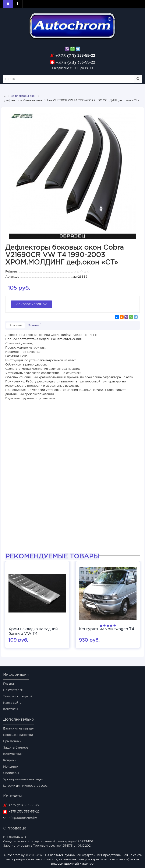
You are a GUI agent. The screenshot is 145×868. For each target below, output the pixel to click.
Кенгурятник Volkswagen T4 (107, 629)
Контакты (10, 709)
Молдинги (11, 767)
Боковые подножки (18, 735)
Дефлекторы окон (23, 96)
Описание (15, 325)
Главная (9, 684)
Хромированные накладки (23, 779)
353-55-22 (75, 56)
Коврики (10, 760)
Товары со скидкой (18, 696)
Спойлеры (11, 773)
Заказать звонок (31, 304)
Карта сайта (12, 703)
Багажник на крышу (18, 729)
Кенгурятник (13, 754)
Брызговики (12, 741)
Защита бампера (16, 748)
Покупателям (13, 690)
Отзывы (35, 325)
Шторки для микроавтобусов (25, 786)
